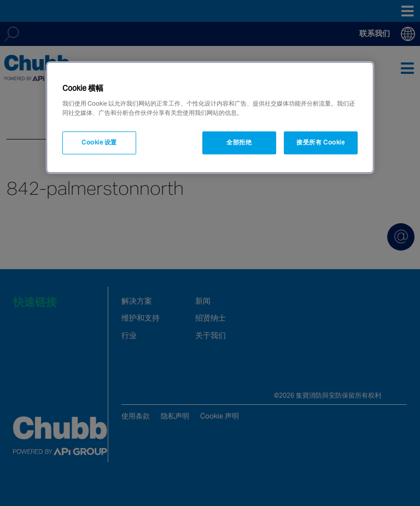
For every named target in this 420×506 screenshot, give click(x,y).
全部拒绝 (239, 143)
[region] (210, 118)
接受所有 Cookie (320, 143)
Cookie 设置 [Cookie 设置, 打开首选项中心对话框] (99, 143)
